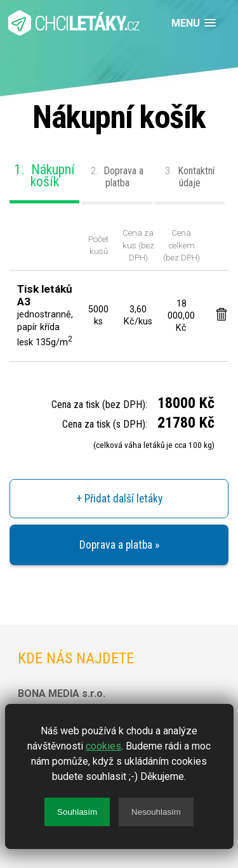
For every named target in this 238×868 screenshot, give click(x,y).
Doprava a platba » (119, 545)
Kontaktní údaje (190, 177)
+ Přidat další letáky (119, 499)
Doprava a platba (117, 177)
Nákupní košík (44, 176)
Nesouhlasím (156, 812)
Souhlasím (77, 812)
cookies (103, 746)
